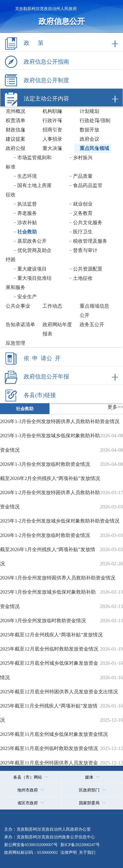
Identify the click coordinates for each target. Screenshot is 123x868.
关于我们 (87, 852)
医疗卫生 (83, 232)
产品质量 (83, 176)
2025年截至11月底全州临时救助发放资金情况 (49, 748)
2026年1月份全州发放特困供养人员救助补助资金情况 (58, 578)
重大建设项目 (32, 269)
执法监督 (27, 204)
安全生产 (27, 297)
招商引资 (52, 130)
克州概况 (15, 111)
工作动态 (52, 306)
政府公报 (15, 148)
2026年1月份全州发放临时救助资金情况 (43, 621)
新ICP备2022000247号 (80, 845)
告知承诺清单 (20, 325)
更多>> (115, 407)
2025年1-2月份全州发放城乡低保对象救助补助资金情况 (60, 521)
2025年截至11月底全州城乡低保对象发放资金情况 (54, 734)
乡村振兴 (83, 158)
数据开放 (89, 130)
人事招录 (52, 139)
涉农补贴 (27, 222)
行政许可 (52, 120)
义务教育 (83, 213)
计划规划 (89, 111)
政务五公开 (92, 325)
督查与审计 (85, 250)
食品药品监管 (88, 185)
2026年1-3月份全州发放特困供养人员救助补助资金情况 (60, 421)
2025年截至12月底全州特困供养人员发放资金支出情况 (59, 692)
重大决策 (52, 148)
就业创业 (83, 204)
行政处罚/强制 (95, 120)
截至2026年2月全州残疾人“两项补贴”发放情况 (50, 478)
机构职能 (52, 111)
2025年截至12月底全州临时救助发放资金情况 (49, 649)
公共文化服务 (88, 222)
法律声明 (69, 852)
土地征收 (83, 278)
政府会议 (89, 139)
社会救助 (27, 232)
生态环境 (27, 176)
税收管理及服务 (90, 241)
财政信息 (15, 130)
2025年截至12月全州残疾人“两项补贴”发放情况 (51, 635)
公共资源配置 (88, 269)
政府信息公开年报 (46, 377)
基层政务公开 (32, 241)
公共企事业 (18, 306)
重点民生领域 (94, 148)
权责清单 (15, 120)
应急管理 (15, 343)
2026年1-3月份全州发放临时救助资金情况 (45, 464)
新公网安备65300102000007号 (31, 845)
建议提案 (15, 139)
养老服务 (27, 213)
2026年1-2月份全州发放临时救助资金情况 (45, 535)
